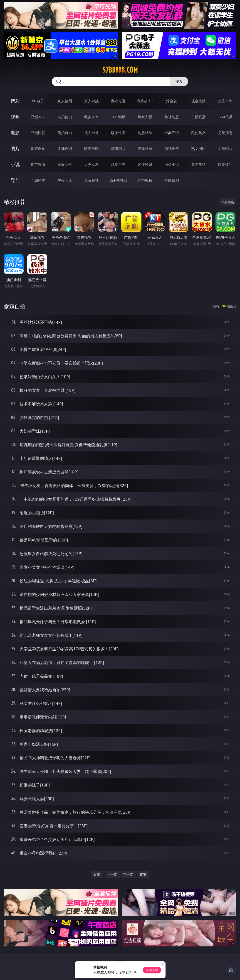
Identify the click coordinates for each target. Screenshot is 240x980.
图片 (15, 148)
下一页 (128, 875)
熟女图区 (198, 149)
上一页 (112, 875)
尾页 (143, 875)
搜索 (179, 81)
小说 (15, 164)
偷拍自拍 (65, 133)
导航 (15, 180)
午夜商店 (65, 180)
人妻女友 (92, 164)
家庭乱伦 (65, 164)
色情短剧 (172, 180)
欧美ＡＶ (92, 117)
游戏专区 (118, 101)
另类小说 (172, 164)
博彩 (15, 101)
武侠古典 (118, 164)
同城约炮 (38, 180)
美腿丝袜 (145, 149)
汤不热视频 (118, 180)
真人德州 (65, 101)
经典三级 (172, 133)
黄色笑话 (198, 164)
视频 (15, 117)
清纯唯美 (172, 149)
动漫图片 (118, 149)
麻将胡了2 (145, 101)
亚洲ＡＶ (38, 117)
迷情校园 (145, 164)
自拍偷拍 (65, 117)
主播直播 (198, 117)
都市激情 (38, 164)
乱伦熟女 (198, 133)
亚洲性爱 (38, 133)
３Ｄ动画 (118, 117)
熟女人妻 (145, 117)
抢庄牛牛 (225, 101)
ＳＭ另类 (225, 117)
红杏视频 (145, 180)
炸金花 (172, 101)
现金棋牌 (198, 101)
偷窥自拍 (38, 149)
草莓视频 (92, 180)
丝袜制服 (172, 117)
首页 (97, 875)
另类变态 (225, 133)
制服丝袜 (145, 133)
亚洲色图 (65, 149)
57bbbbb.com (120, 70)
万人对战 (92, 101)
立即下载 (152, 970)
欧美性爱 (118, 133)
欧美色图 (92, 149)
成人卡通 (92, 133)
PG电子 (38, 101)
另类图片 (225, 149)
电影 (15, 133)
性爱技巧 (225, 164)
